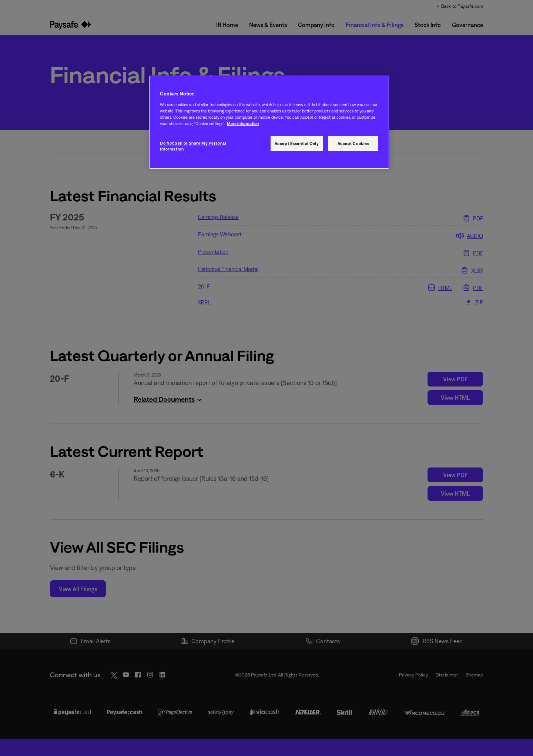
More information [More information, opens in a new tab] (243, 123)
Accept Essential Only (297, 143)
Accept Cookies (353, 143)
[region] (269, 122)
